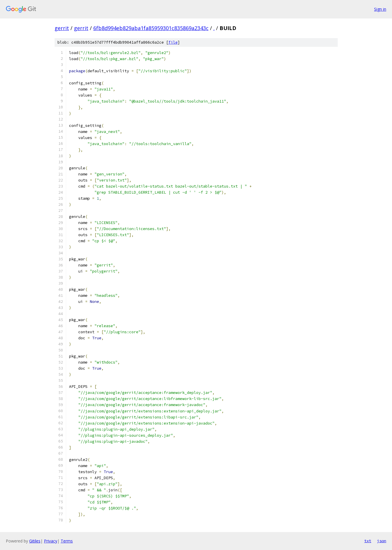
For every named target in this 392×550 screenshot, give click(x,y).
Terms (67, 541)
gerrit (62, 28)
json (382, 541)
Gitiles (35, 541)
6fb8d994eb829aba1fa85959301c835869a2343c (151, 28)
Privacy (51, 541)
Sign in (380, 9)
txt (368, 541)
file (173, 42)
